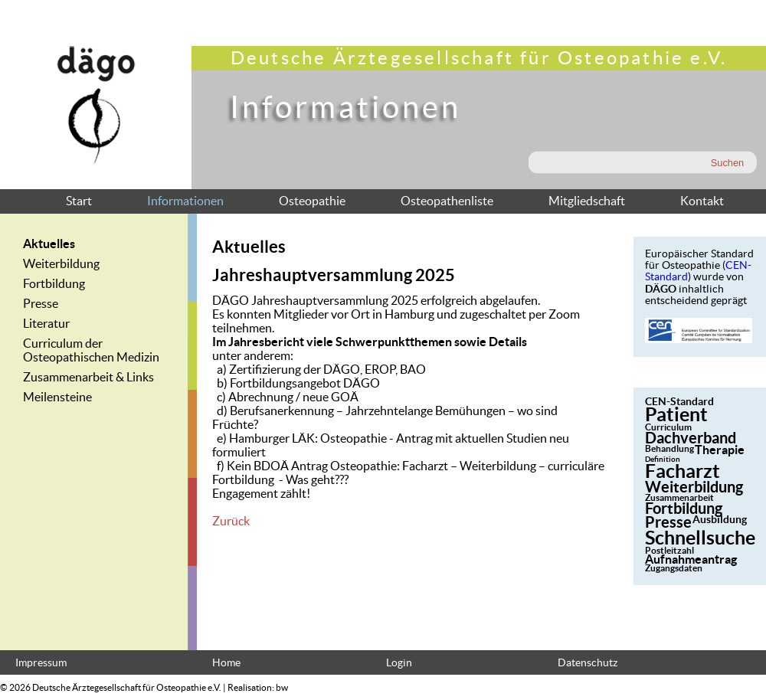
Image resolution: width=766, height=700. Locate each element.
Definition (663, 459)
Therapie (720, 450)
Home (226, 663)
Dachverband (691, 438)
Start (79, 201)
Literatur (46, 323)
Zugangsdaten (674, 568)
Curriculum (668, 427)
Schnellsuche (700, 538)
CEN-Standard (679, 401)
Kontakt (702, 201)
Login (399, 663)
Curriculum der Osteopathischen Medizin (91, 350)
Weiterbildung (61, 263)
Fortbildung (54, 283)
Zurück (231, 521)
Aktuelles (49, 244)
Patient (676, 414)
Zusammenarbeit (679, 497)
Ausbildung (720, 519)
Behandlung (669, 448)
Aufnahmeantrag (691, 559)
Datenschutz (588, 663)
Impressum (41, 663)
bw (282, 687)
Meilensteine (57, 397)
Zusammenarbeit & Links (88, 377)
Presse (41, 303)
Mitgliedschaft (587, 201)
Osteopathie (312, 201)
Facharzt (683, 471)
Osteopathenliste (447, 201)
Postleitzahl (669, 550)
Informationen (185, 201)
